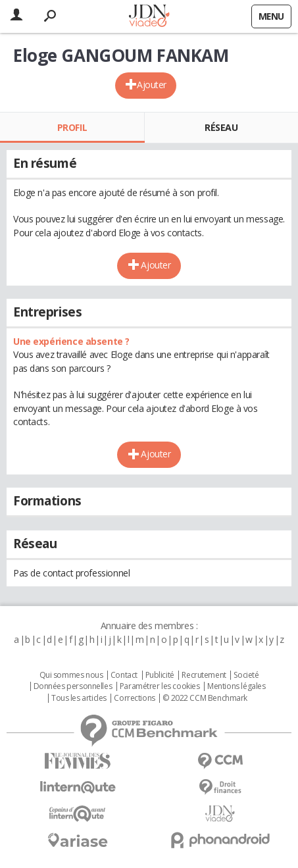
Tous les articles (79, 698)
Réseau (221, 127)
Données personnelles (73, 686)
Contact (124, 675)
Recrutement (204, 675)
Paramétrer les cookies (160, 686)
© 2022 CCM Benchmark (205, 698)
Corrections (134, 698)
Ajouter (152, 85)
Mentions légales (236, 686)
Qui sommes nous (71, 675)
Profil (72, 127)
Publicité (160, 675)
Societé (246, 675)
